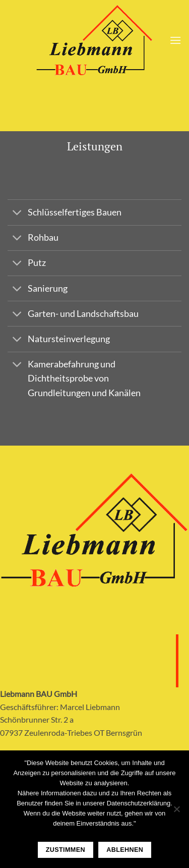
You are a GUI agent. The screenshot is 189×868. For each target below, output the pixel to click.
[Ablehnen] (176, 812)
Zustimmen (66, 850)
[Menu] (175, 40)
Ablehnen (125, 850)
